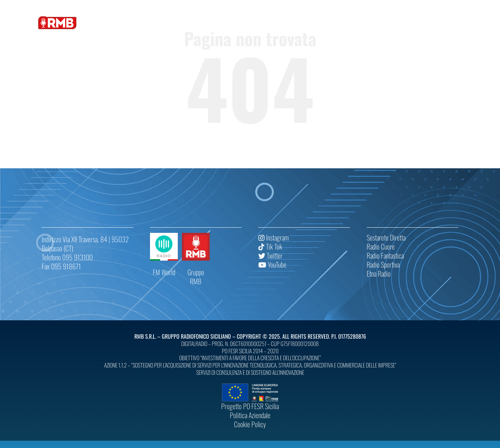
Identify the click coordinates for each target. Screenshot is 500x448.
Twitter (270, 255)
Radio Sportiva (383, 264)
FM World (164, 272)
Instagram (273, 237)
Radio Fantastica (385, 255)
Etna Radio (379, 273)
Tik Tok (270, 246)
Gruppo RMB (196, 277)
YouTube (272, 264)
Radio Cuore (381, 246)
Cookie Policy (250, 424)
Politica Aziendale (250, 415)
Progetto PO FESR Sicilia (250, 406)
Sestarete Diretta (386, 237)
